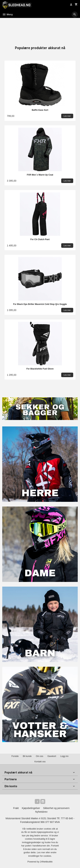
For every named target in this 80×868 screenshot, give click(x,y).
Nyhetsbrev (41, 812)
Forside (15, 756)
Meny (8, 14)
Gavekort (52, 756)
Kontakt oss (40, 762)
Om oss (39, 756)
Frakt (16, 808)
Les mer (41, 852)
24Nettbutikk (46, 862)
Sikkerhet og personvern (56, 808)
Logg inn (64, 756)
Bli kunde (27, 756)
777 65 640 (67, 818)
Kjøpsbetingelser (31, 808)
